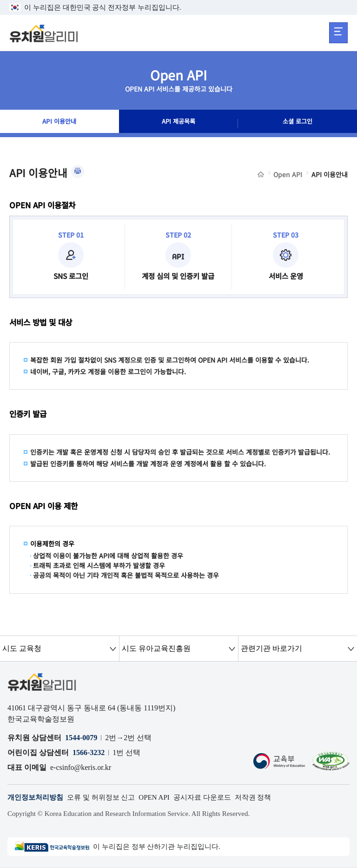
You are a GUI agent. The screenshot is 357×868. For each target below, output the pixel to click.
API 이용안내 (59, 124)
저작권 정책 (268, 798)
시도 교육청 (22, 648)
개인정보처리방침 (37, 798)
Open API (288, 174)
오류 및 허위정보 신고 (107, 798)
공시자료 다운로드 (214, 798)
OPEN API (163, 798)
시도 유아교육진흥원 (156, 648)
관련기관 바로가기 (271, 648)
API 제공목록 (178, 124)
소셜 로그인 (297, 124)
